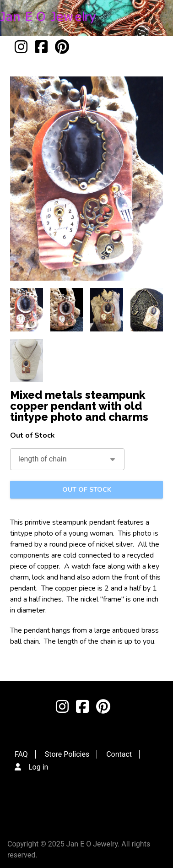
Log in (38, 767)
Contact (119, 754)
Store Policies (67, 754)
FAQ (21, 754)
